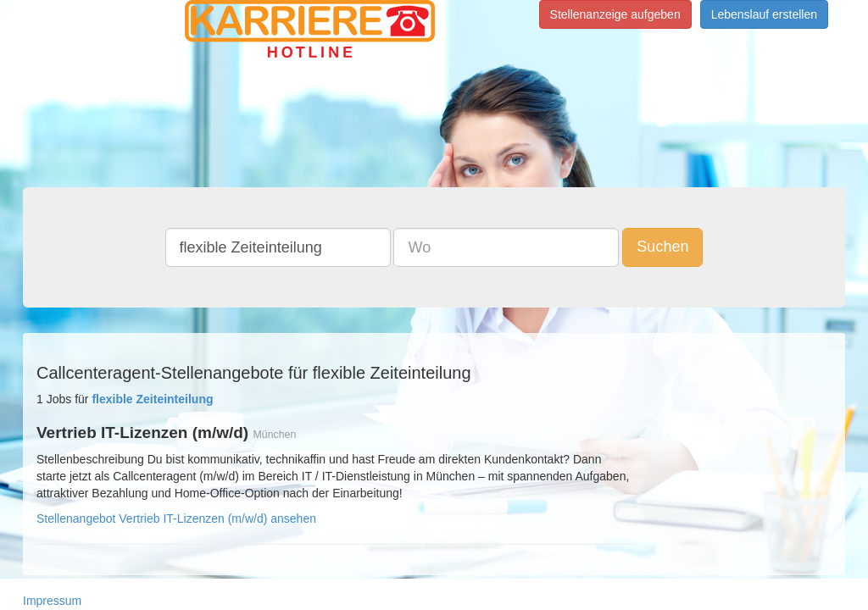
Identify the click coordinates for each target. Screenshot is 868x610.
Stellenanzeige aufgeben (615, 14)
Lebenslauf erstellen (764, 14)
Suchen (662, 247)
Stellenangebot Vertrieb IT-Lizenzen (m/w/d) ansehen (176, 518)
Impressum (52, 601)
